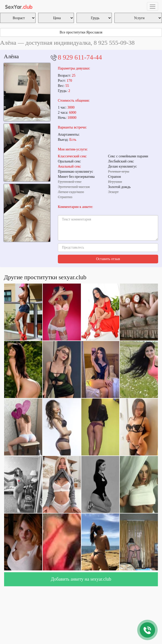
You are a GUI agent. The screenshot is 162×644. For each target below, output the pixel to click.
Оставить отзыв (108, 259)
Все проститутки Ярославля (81, 32)
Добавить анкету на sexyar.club (81, 579)
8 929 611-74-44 (80, 57)
